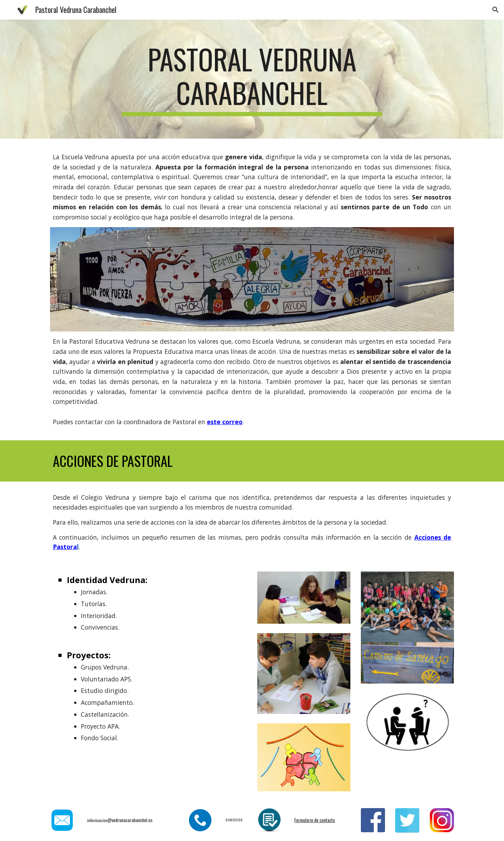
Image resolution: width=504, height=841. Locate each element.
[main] (252, 79)
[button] (496, 10)
